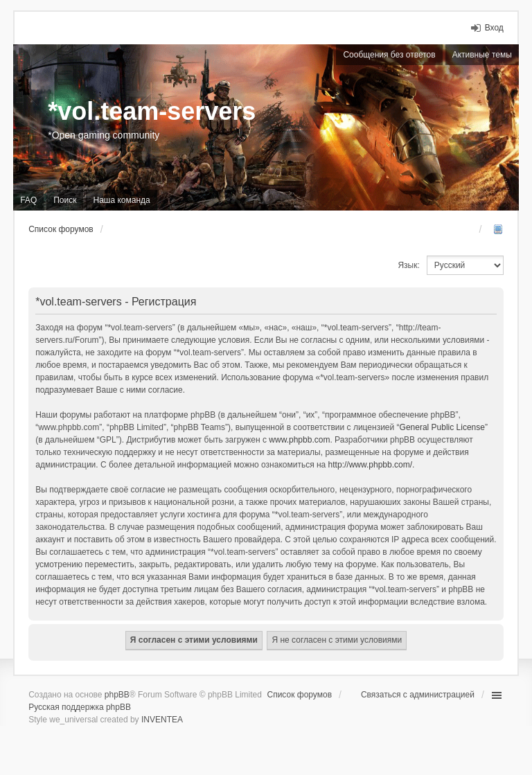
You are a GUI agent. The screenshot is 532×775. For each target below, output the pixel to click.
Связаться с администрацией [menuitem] (418, 695)
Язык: (408, 265)
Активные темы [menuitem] (482, 55)
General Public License (442, 427)
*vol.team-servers (152, 111)
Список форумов (300, 695)
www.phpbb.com (299, 440)
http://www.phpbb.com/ (370, 465)
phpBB (117, 695)
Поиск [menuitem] (65, 200)
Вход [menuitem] (494, 28)
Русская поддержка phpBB (80, 707)
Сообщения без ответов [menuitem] (389, 55)
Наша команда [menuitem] (121, 200)
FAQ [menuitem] (28, 200)
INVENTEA (162, 720)
